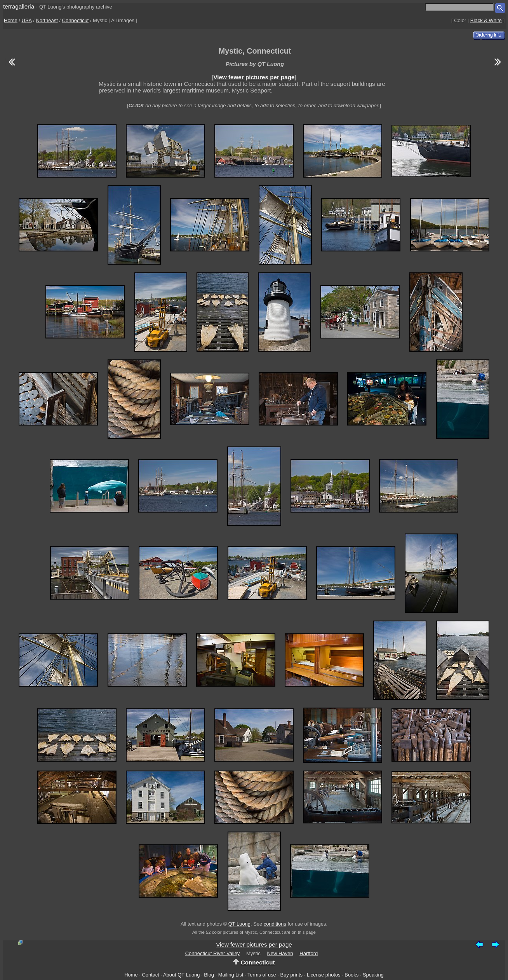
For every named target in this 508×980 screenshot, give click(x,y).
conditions (275, 924)
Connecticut (76, 20)
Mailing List (231, 975)
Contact (150, 975)
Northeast (47, 20)
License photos (324, 975)
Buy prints (291, 975)
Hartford (309, 953)
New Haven (280, 953)
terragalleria (19, 6)
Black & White (486, 20)
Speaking (373, 975)
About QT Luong (181, 975)
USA (27, 20)
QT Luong (239, 924)
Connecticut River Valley (213, 953)
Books (351, 975)
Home (11, 20)
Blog (209, 975)
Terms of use (262, 975)
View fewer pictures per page (254, 77)
